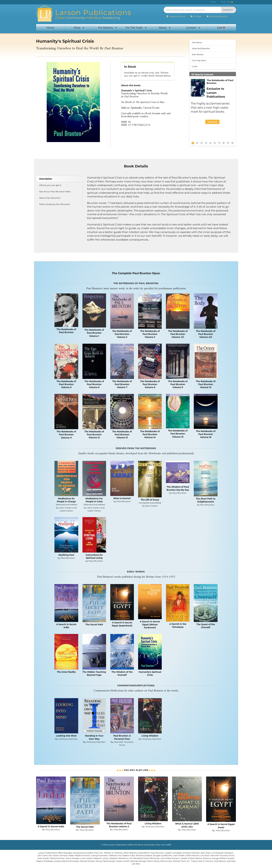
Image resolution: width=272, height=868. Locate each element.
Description (46, 179)
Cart (221, 28)
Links (195, 66)
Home (50, 28)
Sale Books (198, 54)
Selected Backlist (217, 16)
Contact (193, 28)
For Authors (107, 28)
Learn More (212, 122)
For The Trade (136, 28)
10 (232, 143)
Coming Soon (199, 60)
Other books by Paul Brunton (55, 204)
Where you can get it (50, 185)
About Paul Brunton (50, 198)
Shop (79, 28)
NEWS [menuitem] (213, 2)
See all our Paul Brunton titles (55, 191)
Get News (197, 42)
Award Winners (176, 16)
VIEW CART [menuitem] (227, 2)
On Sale (196, 16)
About (164, 28)
